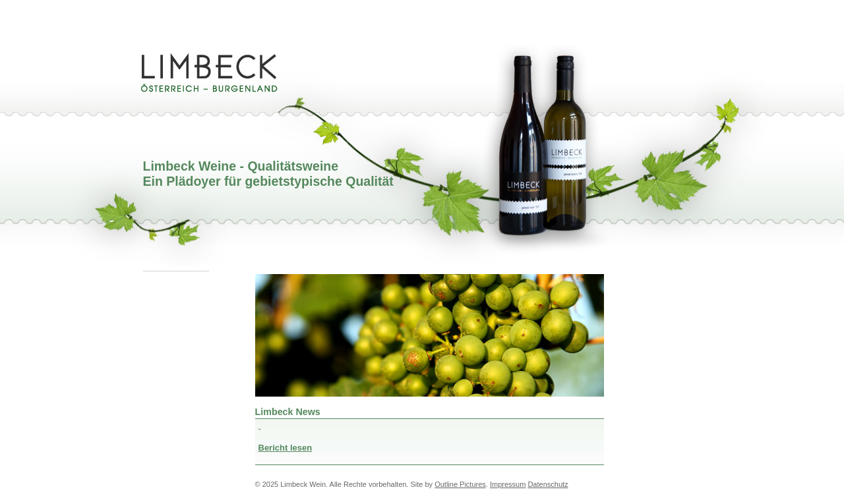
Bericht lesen (286, 448)
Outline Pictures (460, 484)
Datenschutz (548, 484)
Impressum (508, 484)
